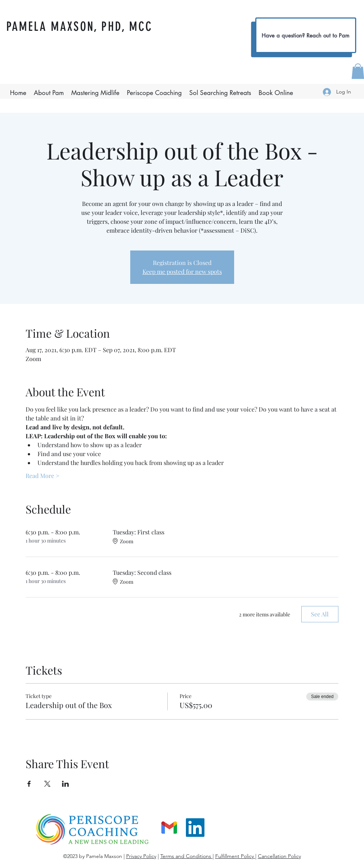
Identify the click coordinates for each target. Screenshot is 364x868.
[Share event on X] (47, 784)
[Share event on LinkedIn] (65, 784)
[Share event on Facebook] (29, 784)
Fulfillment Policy (235, 856)
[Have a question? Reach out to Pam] (306, 35)
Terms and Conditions (186, 856)
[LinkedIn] (195, 828)
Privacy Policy (141, 856)
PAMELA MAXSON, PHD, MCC (80, 27)
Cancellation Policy (279, 856)
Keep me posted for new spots (182, 271)
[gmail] (169, 828)
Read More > (42, 476)
